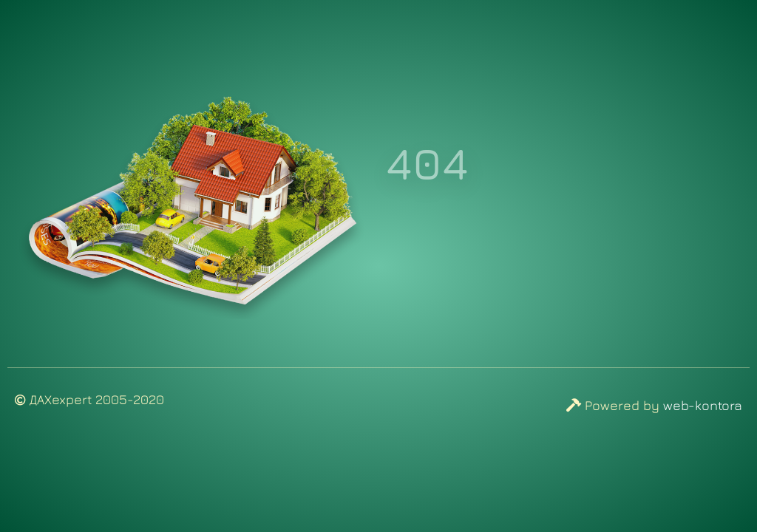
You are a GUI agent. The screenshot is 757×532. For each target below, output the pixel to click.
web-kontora (703, 405)
